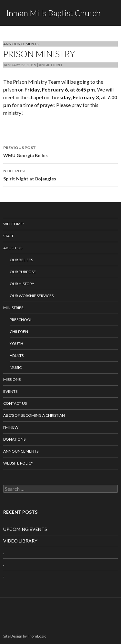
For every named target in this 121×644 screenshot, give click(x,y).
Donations (14, 439)
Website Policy (18, 463)
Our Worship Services (32, 296)
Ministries (13, 308)
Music (16, 367)
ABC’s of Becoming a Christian (34, 415)
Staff (9, 236)
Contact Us (15, 403)
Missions (12, 379)
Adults (17, 355)
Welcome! (14, 224)
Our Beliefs (21, 260)
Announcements (21, 44)
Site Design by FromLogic (25, 636)
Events (10, 391)
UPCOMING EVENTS (25, 529)
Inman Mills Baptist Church (54, 13)
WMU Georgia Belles (60, 151)
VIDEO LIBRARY (20, 541)
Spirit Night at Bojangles (60, 174)
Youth (16, 343)
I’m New (11, 427)
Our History (22, 284)
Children (19, 332)
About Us (13, 248)
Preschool (21, 320)
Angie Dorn (50, 65)
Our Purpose (23, 272)
